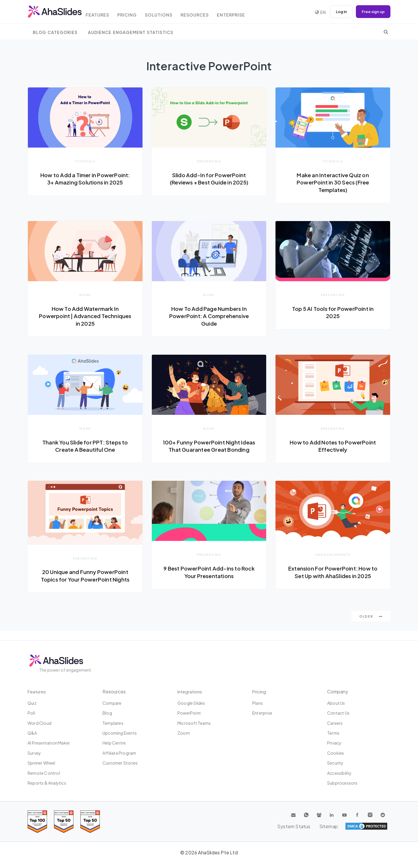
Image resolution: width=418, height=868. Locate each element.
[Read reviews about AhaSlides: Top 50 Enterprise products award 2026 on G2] (90, 822)
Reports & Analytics (47, 783)
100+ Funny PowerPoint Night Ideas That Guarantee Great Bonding (209, 450)
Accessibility (339, 773)
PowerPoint (189, 713)
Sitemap (378, 826)
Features (103, 12)
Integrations (191, 692)
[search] (386, 32)
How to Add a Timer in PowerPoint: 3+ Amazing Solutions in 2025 (85, 182)
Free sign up (372, 12)
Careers (335, 723)
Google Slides (191, 703)
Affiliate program (119, 753)
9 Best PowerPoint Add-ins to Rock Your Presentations (209, 581)
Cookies (336, 753)
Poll (31, 713)
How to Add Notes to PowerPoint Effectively (333, 447)
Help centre (114, 743)
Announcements (333, 563)
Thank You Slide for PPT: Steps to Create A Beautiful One (85, 447)
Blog (107, 713)
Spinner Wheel (42, 763)
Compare (112, 703)
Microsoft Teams (194, 723)
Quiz (32, 703)
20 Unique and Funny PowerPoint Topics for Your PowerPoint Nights (85, 584)
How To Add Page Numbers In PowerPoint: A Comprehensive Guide (209, 316)
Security (335, 763)
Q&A (32, 733)
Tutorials (85, 161)
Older (371, 626)
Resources (206, 12)
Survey (34, 753)
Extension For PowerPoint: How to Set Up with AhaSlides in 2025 (333, 581)
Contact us (338, 713)
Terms (333, 733)
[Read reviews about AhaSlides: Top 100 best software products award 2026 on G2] (37, 822)
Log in (338, 12)
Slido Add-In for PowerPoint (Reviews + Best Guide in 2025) (209, 179)
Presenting (209, 161)
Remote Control (44, 773)
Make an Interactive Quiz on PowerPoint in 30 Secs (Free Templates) (333, 182)
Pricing (135, 12)
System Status (345, 826)
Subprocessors (342, 783)
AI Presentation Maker (49, 743)
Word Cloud (39, 723)
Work (85, 295)
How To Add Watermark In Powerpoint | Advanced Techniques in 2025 (85, 316)
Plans (257, 703)
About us (336, 703)
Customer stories (120, 763)
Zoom (184, 733)
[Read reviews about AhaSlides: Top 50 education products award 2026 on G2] (64, 822)
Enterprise (244, 12)
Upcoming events (120, 733)
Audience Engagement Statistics (131, 32)
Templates (113, 723)
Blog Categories (55, 32)
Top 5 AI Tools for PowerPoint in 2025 (333, 313)
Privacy (334, 743)
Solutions (168, 12)
